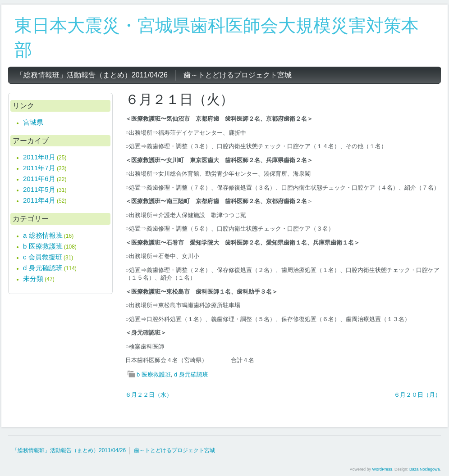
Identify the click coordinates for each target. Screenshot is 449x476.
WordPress (382, 469)
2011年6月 (39, 179)
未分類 (33, 279)
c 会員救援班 (43, 257)
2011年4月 (39, 200)
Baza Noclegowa (425, 469)
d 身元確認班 (191, 374)
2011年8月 (39, 157)
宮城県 (33, 122)
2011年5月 (39, 189)
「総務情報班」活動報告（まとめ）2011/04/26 (69, 450)
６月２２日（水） (149, 395)
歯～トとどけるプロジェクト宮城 (174, 450)
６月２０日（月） (417, 395)
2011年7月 (39, 168)
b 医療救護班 (154, 374)
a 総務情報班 (43, 235)
